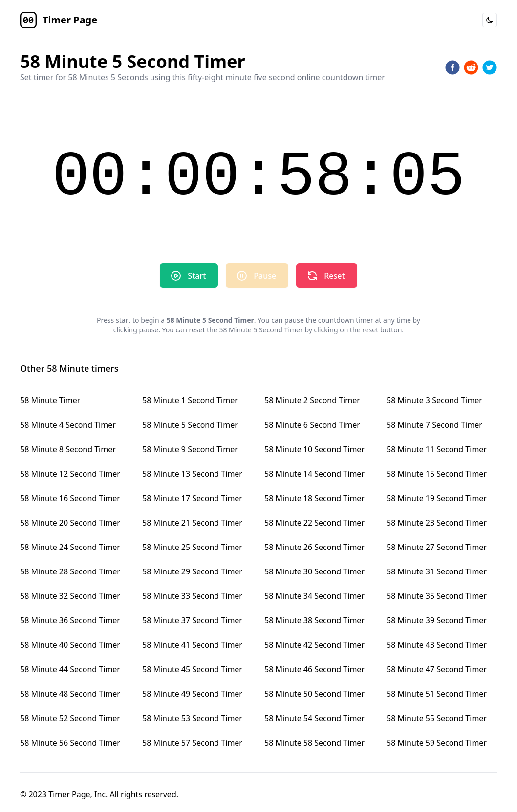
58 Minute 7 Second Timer (434, 425)
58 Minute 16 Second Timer (70, 498)
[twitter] (490, 67)
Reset (325, 276)
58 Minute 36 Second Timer (70, 620)
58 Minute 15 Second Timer (437, 474)
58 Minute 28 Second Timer (70, 571)
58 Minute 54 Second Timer (314, 718)
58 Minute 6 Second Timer (312, 425)
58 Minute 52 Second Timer (70, 718)
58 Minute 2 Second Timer (312, 400)
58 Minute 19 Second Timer (437, 498)
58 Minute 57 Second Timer (192, 743)
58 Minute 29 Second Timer (192, 571)
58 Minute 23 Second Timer (437, 523)
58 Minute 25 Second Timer (192, 547)
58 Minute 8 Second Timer (68, 449)
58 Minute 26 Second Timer (314, 547)
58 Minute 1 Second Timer (190, 400)
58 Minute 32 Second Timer (70, 596)
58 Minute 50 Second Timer (314, 694)
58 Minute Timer (50, 400)
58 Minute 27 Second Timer (437, 547)
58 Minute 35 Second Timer (437, 596)
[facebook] (452, 67)
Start (188, 276)
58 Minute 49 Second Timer (192, 694)
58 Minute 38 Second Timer (314, 620)
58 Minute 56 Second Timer (70, 743)
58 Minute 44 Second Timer (70, 669)
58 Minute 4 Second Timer (68, 425)
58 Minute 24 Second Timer (70, 547)
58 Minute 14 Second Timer (314, 474)
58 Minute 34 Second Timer (314, 596)
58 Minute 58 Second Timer (314, 743)
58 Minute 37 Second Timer (192, 620)
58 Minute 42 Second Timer (314, 645)
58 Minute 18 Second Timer (314, 498)
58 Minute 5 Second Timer (190, 425)
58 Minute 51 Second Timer (437, 694)
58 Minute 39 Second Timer (437, 620)
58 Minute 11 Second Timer (437, 449)
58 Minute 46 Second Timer (314, 669)
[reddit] (471, 67)
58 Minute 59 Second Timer (437, 743)
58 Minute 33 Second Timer (192, 596)
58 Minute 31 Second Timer (437, 571)
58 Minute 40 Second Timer (70, 645)
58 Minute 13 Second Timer (192, 474)
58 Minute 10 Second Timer (314, 449)
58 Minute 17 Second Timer (192, 498)
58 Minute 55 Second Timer (437, 718)
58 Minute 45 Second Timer (192, 669)
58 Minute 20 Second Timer (70, 523)
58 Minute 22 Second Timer (314, 523)
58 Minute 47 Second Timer (437, 669)
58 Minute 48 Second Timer (70, 694)
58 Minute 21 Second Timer (192, 523)
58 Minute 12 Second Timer (70, 474)
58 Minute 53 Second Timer (192, 718)
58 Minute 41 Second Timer (192, 645)
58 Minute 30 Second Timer (314, 571)
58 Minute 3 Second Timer (434, 400)
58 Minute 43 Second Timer (437, 645)
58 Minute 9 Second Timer (190, 449)
